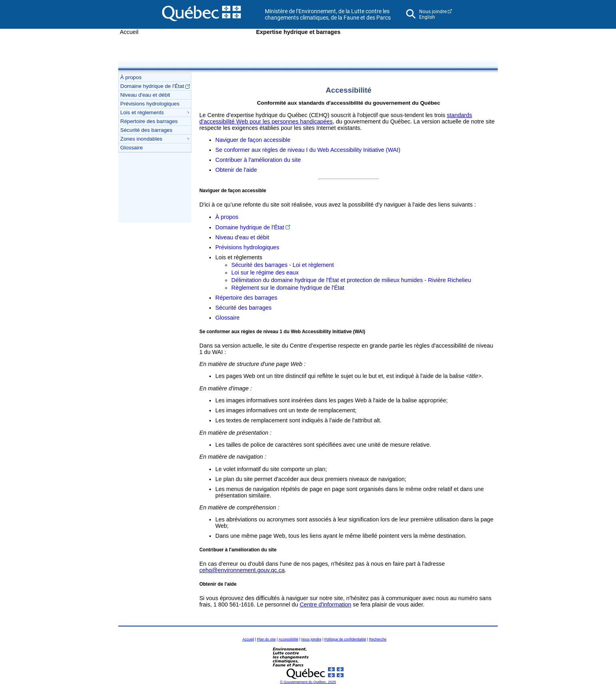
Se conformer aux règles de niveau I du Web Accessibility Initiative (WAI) (308, 150)
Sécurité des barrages (146, 130)
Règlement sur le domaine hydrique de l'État (288, 288)
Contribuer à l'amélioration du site (258, 160)
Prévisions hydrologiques (150, 104)
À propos (131, 77)
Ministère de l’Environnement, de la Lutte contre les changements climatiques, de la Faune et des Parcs (328, 14)
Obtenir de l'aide (236, 170)
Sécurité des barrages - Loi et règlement (283, 265)
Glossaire (131, 148)
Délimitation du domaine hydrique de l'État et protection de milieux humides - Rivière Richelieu (351, 280)
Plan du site (266, 639)
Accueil (129, 32)
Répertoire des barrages (149, 121)
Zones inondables (155, 139)
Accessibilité (288, 639)
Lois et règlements (155, 112)
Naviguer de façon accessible (253, 140)
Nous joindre (433, 12)
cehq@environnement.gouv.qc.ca (242, 570)
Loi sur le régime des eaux (265, 272)
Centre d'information (325, 604)
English (427, 17)
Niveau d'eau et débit (145, 95)
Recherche (378, 639)
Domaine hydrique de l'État (155, 86)
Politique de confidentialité (345, 639)
